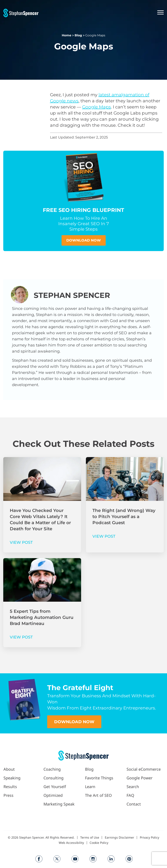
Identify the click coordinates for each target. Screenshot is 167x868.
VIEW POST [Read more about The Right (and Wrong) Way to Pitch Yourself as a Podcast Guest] (104, 536)
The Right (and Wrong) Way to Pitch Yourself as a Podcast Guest (124, 517)
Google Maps (97, 107)
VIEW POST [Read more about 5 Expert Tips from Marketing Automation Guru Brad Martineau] (21, 637)
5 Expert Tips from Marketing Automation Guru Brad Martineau (42, 617)
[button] (101, 13)
